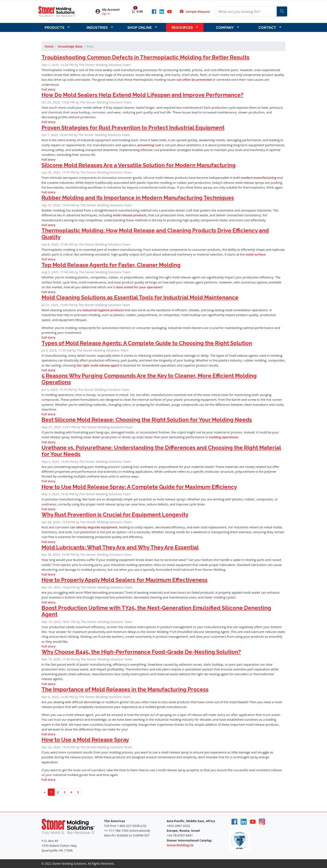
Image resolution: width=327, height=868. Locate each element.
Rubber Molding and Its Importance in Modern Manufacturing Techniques (138, 198)
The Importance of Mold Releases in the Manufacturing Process (125, 689)
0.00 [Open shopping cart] (140, 11)
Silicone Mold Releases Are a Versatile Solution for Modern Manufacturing (139, 165)
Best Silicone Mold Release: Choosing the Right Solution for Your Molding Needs (147, 420)
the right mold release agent (98, 365)
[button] (110, 12)
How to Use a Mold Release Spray (85, 740)
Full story (48, 89)
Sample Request (198, 11)
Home (49, 46)
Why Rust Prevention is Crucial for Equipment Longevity (115, 515)
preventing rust (149, 145)
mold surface (255, 254)
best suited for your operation (139, 287)
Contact (267, 28)
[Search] (282, 11)
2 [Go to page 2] (58, 792)
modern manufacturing (259, 178)
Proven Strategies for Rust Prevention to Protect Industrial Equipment (133, 128)
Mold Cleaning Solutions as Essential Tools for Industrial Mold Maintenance (140, 297)
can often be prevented (194, 79)
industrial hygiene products (103, 310)
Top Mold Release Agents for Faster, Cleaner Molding (111, 265)
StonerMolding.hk (180, 845)
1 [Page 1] (51, 792)
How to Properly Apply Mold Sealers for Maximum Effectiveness (125, 580)
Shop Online (140, 28)
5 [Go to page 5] (78, 792)
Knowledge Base (70, 46)
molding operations (223, 437)
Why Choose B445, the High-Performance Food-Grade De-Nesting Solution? (141, 652)
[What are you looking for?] (246, 11)
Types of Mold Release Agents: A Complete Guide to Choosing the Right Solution (147, 343)
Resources (182, 28)
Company (225, 28)
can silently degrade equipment (94, 527)
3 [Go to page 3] (65, 792)
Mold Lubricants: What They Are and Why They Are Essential (120, 547)
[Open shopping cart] (134, 11)
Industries (97, 28)
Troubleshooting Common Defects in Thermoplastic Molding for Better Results (145, 57)
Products (55, 28)
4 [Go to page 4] (71, 792)
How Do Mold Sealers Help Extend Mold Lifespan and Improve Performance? (142, 95)
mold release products (130, 215)
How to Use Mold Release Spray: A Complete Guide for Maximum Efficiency (139, 487)
